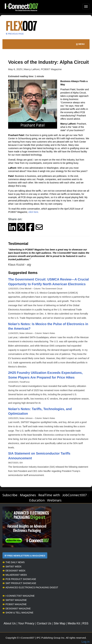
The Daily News (14, 562)
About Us (10, 623)
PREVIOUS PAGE (15, 34)
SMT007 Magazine (15, 600)
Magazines (28, 495)
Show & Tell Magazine (18, 613)
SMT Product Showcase (19, 583)
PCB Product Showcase (19, 579)
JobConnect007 (74, 495)
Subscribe (10, 495)
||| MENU (80, 44)
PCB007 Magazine (15, 604)
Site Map (59, 623)
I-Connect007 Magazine (19, 596)
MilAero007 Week (15, 575)
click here (33, 212)
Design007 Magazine (17, 609)
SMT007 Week (12, 567)
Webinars (54, 501)
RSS (85, 623)
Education (37, 501)
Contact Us (44, 623)
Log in (86, 642)
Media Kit (74, 623)
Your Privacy (26, 623)
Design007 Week (14, 571)
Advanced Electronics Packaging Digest (30, 587)
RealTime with (49, 495)
